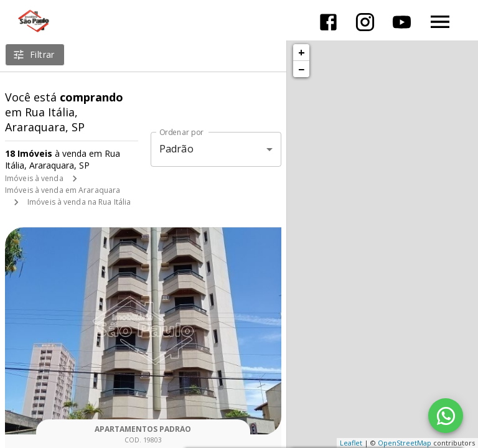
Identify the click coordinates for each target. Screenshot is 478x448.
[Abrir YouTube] (402, 22)
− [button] (301, 69)
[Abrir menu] (440, 22)
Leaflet (351, 443)
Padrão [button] (176, 149)
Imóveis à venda (34, 178)
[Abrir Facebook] (328, 22)
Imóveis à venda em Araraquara (63, 190)
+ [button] (302, 52)
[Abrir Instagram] (365, 22)
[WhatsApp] (446, 416)
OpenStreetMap (405, 443)
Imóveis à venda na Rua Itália (79, 202)
